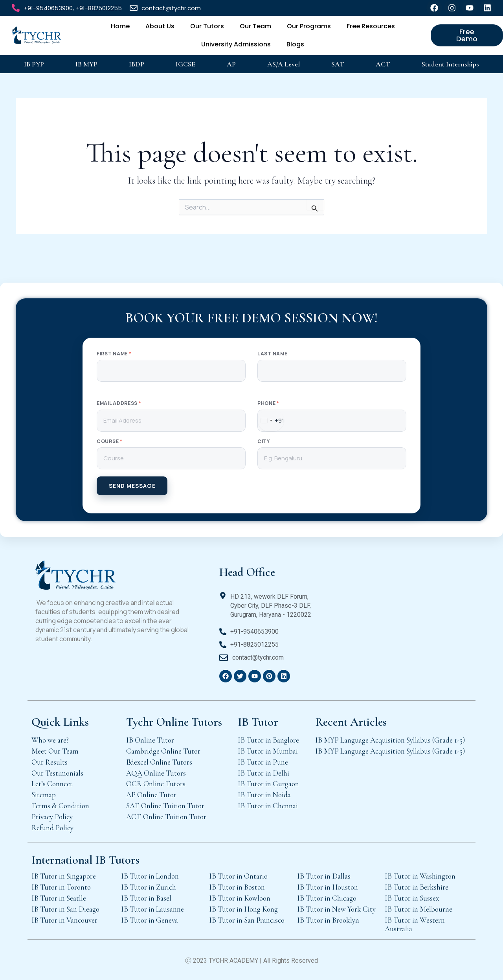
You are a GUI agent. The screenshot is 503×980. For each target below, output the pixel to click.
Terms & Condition (60, 806)
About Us (160, 26)
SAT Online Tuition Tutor (165, 806)
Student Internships (450, 64)
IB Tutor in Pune (263, 762)
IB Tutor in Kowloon (240, 898)
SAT (338, 64)
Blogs (295, 44)
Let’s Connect (52, 784)
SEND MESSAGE (132, 486)
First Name (114, 354)
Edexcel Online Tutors (159, 762)
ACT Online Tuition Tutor (166, 817)
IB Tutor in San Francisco (247, 920)
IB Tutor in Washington (420, 876)
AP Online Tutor (151, 795)
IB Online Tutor (150, 740)
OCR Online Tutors (156, 784)
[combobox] (271, 421)
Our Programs (309, 26)
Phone (268, 403)
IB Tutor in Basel (146, 898)
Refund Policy (52, 828)
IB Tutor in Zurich (149, 887)
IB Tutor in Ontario (238, 876)
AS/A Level (284, 64)
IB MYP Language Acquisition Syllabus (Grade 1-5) (390, 740)
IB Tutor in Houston (328, 887)
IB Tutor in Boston (237, 887)
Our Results (50, 762)
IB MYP (86, 64)
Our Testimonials (57, 773)
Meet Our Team (55, 751)
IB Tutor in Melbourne (419, 909)
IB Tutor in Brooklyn (328, 920)
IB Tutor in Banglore (268, 740)
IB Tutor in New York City (336, 909)
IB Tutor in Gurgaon (268, 784)
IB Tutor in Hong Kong (243, 909)
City (264, 441)
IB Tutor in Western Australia (415, 925)
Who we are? (50, 740)
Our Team (255, 26)
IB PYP (34, 64)
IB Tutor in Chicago (327, 898)
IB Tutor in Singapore (64, 876)
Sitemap (44, 795)
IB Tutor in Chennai (268, 806)
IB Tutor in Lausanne (152, 909)
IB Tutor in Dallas (324, 876)
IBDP (137, 64)
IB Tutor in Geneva (150, 920)
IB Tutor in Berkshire (417, 887)
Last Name (272, 354)
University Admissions (236, 44)
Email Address (119, 403)
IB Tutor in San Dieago (65, 909)
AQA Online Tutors (156, 773)
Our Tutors (207, 26)
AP (231, 64)
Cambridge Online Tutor (163, 751)
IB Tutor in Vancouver (64, 920)
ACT (383, 64)
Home (120, 26)
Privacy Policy (52, 817)
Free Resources (371, 26)
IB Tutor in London (150, 876)
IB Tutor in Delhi (263, 773)
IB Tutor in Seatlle (59, 898)
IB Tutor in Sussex (412, 898)
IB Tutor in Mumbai (268, 751)
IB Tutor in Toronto (61, 887)
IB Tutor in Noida (264, 795)
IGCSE (185, 64)
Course (110, 441)
